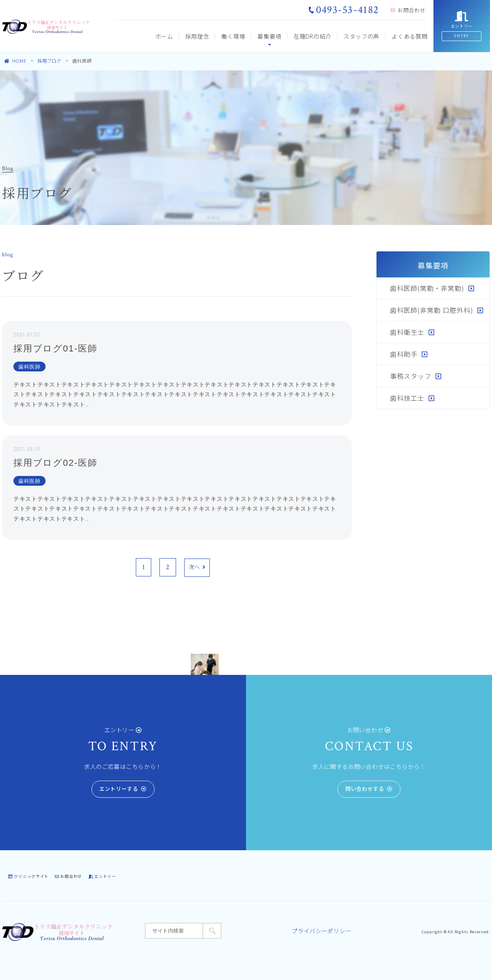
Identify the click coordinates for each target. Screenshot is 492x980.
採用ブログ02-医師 (55, 463)
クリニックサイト (28, 876)
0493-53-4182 (344, 10)
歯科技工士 (407, 398)
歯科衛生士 (407, 332)
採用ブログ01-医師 (55, 348)
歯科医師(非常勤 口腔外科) (432, 310)
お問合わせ (408, 10)
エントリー (102, 876)
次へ (197, 567)
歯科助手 (404, 354)
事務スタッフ (411, 376)
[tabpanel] (205, 664)
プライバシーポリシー (321, 931)
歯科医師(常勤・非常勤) (427, 288)
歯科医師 (29, 367)
